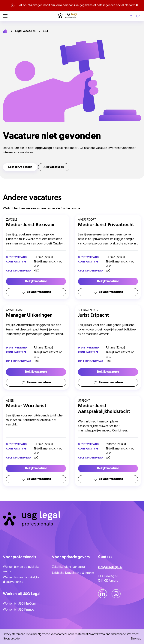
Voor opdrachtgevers (71, 557)
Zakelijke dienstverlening (68, 567)
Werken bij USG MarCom (19, 604)
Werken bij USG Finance (19, 610)
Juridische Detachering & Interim (73, 573)
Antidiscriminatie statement (123, 634)
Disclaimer (31, 634)
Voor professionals (19, 557)
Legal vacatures (25, 31)
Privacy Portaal (97, 634)
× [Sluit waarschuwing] (137, 5)
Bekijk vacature (36, 281)
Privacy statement (14, 634)
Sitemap (136, 639)
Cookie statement (77, 634)
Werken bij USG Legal (22, 594)
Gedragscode (11, 639)
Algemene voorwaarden (52, 634)
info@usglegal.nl (110, 567)
